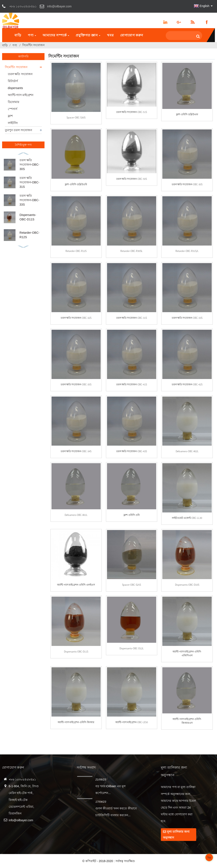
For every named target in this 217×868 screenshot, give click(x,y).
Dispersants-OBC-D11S (76, 652)
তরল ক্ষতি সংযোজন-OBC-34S (76, 451)
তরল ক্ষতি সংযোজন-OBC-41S (131, 384)
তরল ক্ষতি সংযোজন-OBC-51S (131, 112)
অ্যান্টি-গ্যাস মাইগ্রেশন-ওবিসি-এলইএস (76, 585)
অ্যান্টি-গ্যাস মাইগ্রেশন (21, 95)
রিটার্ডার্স (13, 81)
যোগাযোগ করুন (132, 35)
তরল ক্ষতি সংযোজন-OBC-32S (76, 318)
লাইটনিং (13, 123)
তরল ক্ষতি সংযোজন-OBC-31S (29, 182)
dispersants (15, 88)
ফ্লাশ (10, 116)
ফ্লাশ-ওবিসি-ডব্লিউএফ (187, 114)
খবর (110, 35)
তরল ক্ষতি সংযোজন (20, 74)
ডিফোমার (14, 102)
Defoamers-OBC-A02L (187, 451)
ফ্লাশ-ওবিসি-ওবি (132, 515)
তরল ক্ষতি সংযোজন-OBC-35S (76, 384)
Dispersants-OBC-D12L (132, 648)
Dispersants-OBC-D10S (187, 585)
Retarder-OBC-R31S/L (187, 251)
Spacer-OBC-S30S (76, 117)
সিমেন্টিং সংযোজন (33, 45)
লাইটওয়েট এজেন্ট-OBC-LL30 (187, 518)
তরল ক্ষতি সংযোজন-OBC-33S (29, 200)
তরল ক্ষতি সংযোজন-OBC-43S (131, 451)
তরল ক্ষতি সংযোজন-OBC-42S (187, 384)
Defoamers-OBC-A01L (76, 515)
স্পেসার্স (13, 109)
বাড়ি (18, 35)
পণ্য (32, 35)
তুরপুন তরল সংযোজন (18, 130)
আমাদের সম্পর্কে (56, 35)
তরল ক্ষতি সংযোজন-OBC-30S (29, 165)
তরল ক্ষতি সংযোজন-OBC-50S (131, 179)
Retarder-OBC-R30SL (131, 251)
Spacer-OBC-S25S (131, 585)
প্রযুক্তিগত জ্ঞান (88, 35)
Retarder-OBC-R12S (76, 251)
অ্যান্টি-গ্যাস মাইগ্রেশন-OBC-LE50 (132, 722)
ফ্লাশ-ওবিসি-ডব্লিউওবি (76, 184)
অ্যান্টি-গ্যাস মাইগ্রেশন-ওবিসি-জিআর (76, 722)
